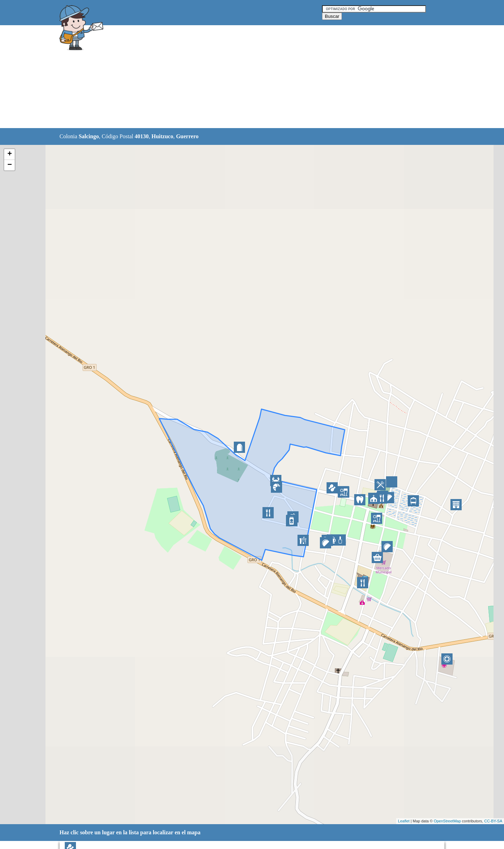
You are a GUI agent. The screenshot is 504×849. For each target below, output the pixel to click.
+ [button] (10, 154)
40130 (142, 136)
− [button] (10, 165)
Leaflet (404, 821)
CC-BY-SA (493, 821)
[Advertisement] (234, 77)
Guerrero (187, 136)
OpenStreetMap (447, 821)
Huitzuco (162, 136)
